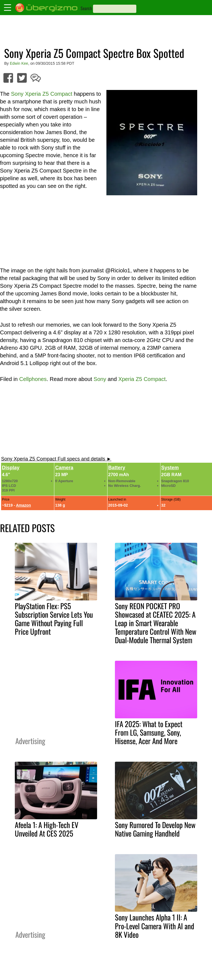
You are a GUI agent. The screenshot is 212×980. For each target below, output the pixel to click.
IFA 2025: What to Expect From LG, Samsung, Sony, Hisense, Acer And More (149, 732)
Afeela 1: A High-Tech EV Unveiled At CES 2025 (47, 829)
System (170, 468)
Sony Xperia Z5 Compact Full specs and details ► (56, 459)
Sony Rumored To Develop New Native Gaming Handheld (155, 829)
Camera (64, 468)
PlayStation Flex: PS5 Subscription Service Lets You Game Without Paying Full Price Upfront (54, 619)
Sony (100, 379)
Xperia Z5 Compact (142, 379)
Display (11, 468)
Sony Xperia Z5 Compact (42, 94)
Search (86, 8)
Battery (117, 468)
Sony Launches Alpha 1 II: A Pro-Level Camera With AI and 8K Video (155, 926)
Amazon (23, 505)
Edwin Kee (19, 63)
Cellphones (33, 379)
